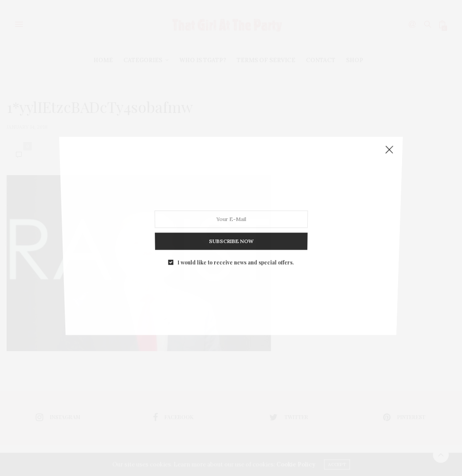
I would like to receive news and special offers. (235, 250)
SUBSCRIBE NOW (231, 232)
